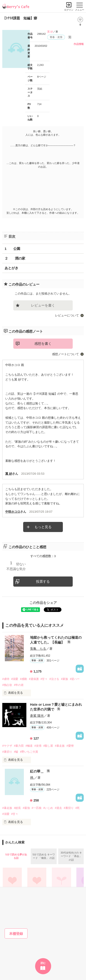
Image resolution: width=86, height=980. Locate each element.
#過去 (58, 808)
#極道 (29, 746)
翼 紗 (50, 32)
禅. (32, 778)
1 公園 (12, 249)
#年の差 (19, 685)
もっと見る (43, 527)
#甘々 (44, 679)
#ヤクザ (7, 746)
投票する (43, 581)
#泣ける (54, 679)
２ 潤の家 (15, 258)
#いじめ (48, 808)
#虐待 (6, 679)
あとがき (11, 268)
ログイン (69, 10)
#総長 (18, 808)
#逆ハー (75, 679)
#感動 (24, 679)
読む (43, 963)
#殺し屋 (48, 746)
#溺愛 (15, 679)
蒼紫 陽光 (37, 716)
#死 (78, 808)
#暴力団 (19, 746)
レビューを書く (43, 305)
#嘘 (16, 752)
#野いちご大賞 (29, 752)
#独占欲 (7, 685)
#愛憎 (70, 746)
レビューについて (67, 315)
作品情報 (79, 44)
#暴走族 (60, 746)
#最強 (26, 808)
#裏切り (7, 752)
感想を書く (43, 344)
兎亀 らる (38, 649)
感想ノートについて (65, 354)
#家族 (65, 679)
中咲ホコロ (13, 512)
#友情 (38, 746)
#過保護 (34, 679)
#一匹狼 (37, 808)
